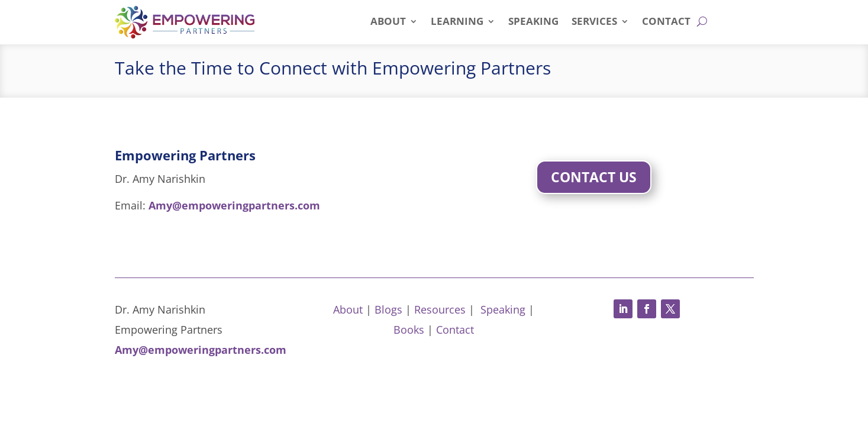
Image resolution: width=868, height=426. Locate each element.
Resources (440, 309)
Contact (666, 22)
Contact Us (594, 177)
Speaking (533, 22)
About (388, 22)
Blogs (388, 309)
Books (409, 330)
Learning (457, 22)
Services (594, 22)
